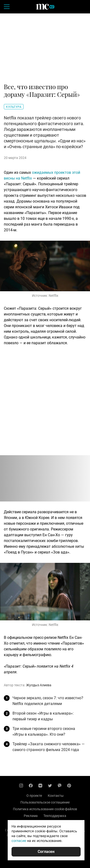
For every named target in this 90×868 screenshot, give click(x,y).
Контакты (56, 796)
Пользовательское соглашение (45, 802)
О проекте (34, 796)
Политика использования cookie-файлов (45, 809)
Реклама (31, 816)
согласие (19, 841)
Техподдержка (55, 816)
